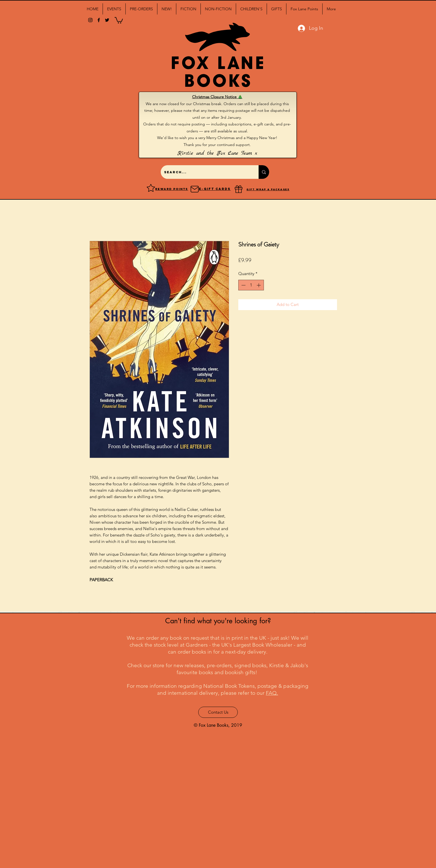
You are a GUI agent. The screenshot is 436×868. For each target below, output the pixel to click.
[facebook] (99, 20)
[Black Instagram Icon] (90, 20)
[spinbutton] (251, 285)
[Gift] (239, 189)
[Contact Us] (218, 712)
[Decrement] (243, 285)
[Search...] (205, 172)
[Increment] (259, 285)
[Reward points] (151, 188)
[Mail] (195, 189)
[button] (114, 9)
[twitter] (107, 20)
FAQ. (272, 693)
